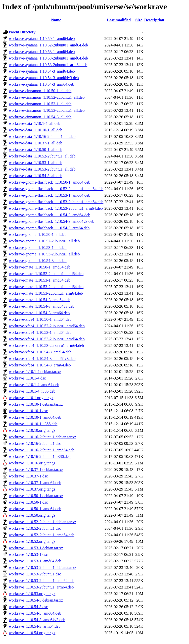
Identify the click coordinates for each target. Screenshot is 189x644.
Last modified (119, 20)
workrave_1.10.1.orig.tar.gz (31, 398)
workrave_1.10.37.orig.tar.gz (32, 489)
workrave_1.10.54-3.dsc (28, 607)
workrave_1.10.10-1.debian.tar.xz (36, 404)
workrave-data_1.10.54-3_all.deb (36, 176)
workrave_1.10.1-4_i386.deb (32, 391)
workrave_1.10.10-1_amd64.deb (35, 417)
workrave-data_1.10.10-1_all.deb (36, 130)
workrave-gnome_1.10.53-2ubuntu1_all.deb (44, 254)
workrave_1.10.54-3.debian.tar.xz (36, 600)
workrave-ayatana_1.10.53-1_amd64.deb (42, 52)
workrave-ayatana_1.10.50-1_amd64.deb (42, 39)
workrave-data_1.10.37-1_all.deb (36, 143)
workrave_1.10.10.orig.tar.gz (32, 430)
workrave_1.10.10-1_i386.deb (33, 424)
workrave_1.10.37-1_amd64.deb (35, 483)
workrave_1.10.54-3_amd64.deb (35, 613)
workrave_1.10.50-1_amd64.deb (35, 509)
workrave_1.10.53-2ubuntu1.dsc (35, 574)
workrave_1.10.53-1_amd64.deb (35, 561)
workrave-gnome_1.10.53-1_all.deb (38, 248)
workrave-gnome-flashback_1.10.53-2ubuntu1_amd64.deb (56, 202)
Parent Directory (22, 32)
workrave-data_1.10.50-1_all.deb (36, 150)
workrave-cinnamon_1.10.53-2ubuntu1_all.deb (47, 110)
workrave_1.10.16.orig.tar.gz (32, 463)
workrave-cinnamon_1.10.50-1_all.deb (40, 91)
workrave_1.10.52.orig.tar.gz (32, 541)
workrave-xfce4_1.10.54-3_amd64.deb (40, 352)
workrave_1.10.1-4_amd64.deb (34, 385)
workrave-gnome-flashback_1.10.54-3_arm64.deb (49, 228)
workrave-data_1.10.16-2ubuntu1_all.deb (42, 137)
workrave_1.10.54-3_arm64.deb (35, 626)
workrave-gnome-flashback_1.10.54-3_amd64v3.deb (52, 221)
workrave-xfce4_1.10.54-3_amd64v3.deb (42, 359)
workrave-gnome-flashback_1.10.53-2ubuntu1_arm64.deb (56, 208)
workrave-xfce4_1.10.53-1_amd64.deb (40, 332)
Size (139, 20)
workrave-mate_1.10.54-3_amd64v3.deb (42, 306)
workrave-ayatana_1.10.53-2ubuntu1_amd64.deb (48, 58)
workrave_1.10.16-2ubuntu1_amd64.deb (42, 450)
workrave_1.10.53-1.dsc (28, 554)
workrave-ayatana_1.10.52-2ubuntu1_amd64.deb (48, 45)
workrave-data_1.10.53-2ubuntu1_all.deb (42, 169)
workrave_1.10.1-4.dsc (27, 378)
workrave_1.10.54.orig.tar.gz (32, 633)
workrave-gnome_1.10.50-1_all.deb (38, 234)
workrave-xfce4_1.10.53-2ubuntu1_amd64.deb (47, 339)
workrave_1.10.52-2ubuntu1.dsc (35, 528)
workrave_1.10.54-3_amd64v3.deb (37, 620)
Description (154, 20)
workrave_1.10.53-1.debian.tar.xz (36, 548)
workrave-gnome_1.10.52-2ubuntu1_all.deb (44, 241)
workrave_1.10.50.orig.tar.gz (32, 515)
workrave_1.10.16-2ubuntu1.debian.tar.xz (42, 437)
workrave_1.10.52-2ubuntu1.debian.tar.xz (42, 522)
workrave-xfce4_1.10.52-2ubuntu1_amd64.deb (47, 326)
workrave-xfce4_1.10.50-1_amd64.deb (40, 319)
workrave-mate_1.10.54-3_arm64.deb (39, 313)
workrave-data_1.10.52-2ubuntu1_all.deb (42, 156)
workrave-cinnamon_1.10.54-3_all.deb (40, 117)
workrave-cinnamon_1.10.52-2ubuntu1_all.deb (47, 97)
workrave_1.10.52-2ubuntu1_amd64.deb (42, 535)
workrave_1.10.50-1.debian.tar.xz (36, 496)
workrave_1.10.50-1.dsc (28, 502)
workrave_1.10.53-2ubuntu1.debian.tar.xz (42, 568)
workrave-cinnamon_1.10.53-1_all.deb (40, 104)
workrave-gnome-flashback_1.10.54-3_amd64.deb (50, 215)
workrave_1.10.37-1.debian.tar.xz (36, 470)
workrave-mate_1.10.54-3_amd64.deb (40, 300)
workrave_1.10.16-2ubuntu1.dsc (35, 443)
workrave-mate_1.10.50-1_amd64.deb (40, 267)
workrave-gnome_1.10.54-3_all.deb (38, 261)
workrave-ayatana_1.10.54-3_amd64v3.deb (44, 78)
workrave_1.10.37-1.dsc (28, 476)
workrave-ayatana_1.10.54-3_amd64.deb (42, 71)
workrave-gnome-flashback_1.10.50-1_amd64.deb (50, 182)
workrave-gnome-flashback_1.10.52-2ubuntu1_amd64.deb (56, 189)
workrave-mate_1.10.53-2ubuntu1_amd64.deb (46, 287)
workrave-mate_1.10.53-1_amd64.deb (40, 280)
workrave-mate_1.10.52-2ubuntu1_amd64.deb (46, 274)
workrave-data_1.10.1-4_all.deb (35, 123)
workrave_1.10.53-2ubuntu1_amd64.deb (42, 581)
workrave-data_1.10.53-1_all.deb (36, 163)
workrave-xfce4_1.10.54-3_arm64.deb (40, 365)
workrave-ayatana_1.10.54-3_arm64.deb (41, 84)
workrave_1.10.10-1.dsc (28, 411)
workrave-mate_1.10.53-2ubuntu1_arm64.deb (46, 293)
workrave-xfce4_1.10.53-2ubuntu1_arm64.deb (46, 345)
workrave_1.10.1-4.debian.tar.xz (35, 372)
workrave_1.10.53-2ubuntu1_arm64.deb (41, 587)
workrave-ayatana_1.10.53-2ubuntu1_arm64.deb (48, 65)
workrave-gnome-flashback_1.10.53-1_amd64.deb (50, 195)
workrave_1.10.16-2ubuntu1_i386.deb (40, 457)
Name (56, 20)
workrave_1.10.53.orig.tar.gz (32, 594)
